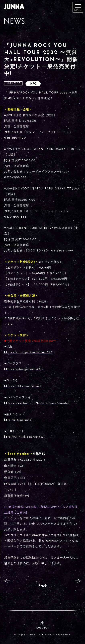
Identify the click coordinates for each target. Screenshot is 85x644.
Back (42, 586)
